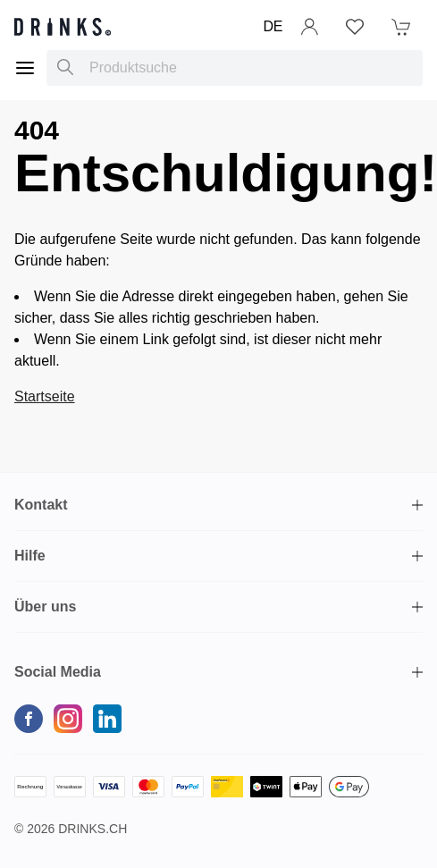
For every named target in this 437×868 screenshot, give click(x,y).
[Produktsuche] (65, 68)
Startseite (45, 396)
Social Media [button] (58, 672)
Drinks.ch (92, 829)
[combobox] (235, 68)
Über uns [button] (45, 607)
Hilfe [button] (30, 556)
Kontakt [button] (41, 505)
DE (273, 26)
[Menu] (25, 68)
